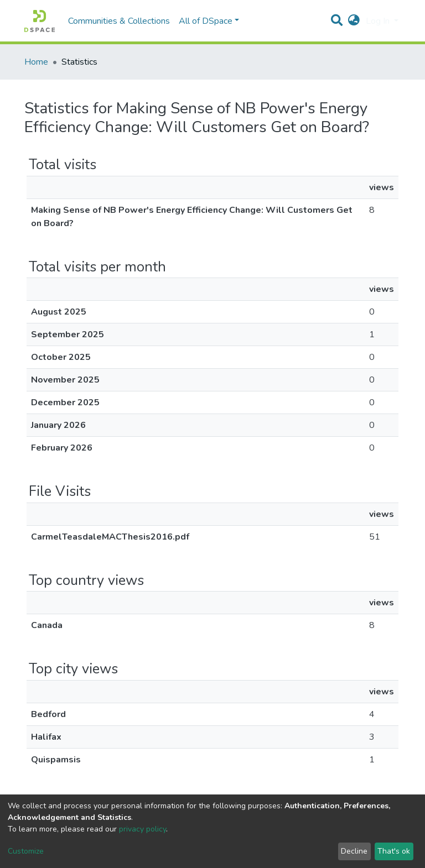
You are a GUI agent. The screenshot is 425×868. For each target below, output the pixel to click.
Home (36, 62)
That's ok (394, 851)
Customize (26, 851)
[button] (354, 21)
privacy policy (142, 829)
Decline (354, 851)
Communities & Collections (119, 21)
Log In (379, 21)
